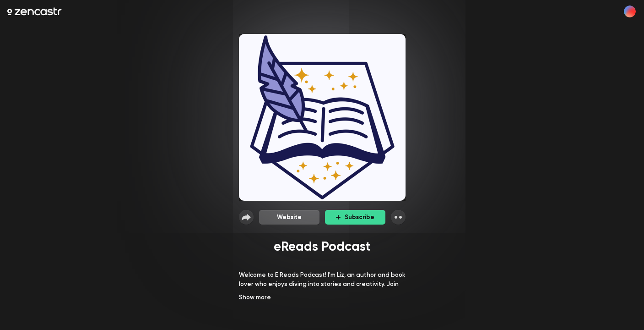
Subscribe (355, 217)
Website (289, 217)
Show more (255, 297)
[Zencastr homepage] (35, 11)
